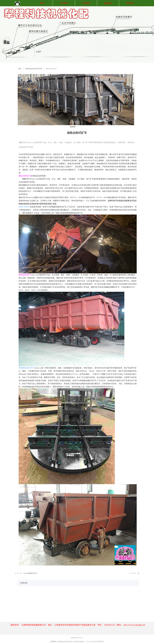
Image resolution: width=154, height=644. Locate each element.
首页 (20, 69)
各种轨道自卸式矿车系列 (34, 69)
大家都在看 (24, 583)
